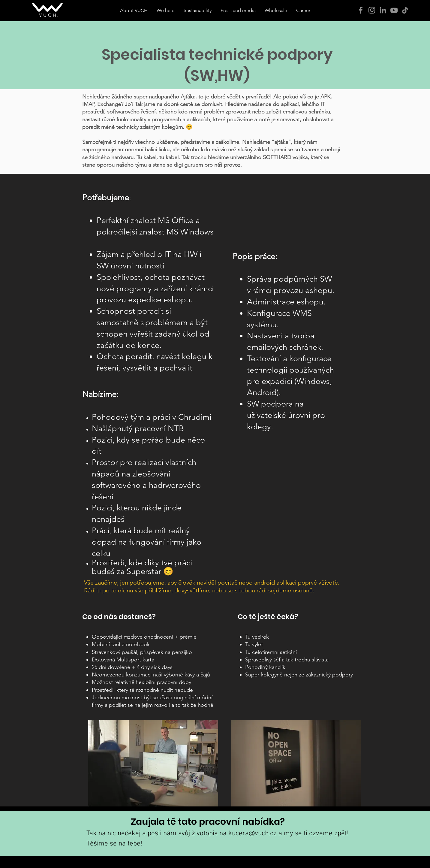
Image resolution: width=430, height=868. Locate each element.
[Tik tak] (405, 10)
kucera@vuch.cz (253, 833)
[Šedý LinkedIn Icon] (383, 10)
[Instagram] (372, 10)
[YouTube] (394, 10)
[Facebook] (361, 10)
